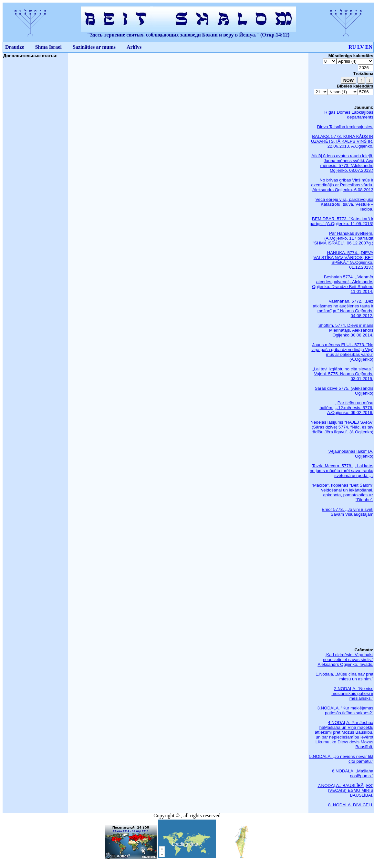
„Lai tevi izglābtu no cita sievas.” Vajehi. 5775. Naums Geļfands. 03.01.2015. (343, 374)
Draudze (15, 47)
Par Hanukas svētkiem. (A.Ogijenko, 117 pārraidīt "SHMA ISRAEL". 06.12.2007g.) (343, 238)
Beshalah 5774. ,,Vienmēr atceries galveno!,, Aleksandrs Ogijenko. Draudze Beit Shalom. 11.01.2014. (343, 284)
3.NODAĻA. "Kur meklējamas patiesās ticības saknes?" (345, 710)
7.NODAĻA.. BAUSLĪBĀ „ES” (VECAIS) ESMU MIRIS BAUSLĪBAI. (345, 790)
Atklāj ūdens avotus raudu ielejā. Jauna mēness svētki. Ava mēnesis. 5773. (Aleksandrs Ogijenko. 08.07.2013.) (342, 163)
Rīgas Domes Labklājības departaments (349, 115)
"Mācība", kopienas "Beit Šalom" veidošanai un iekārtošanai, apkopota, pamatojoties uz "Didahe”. (342, 492)
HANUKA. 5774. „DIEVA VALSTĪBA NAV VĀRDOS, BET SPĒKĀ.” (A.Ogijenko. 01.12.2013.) (343, 260)
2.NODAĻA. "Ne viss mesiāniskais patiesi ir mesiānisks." (352, 693)
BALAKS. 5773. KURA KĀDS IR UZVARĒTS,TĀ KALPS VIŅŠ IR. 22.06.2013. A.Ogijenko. (342, 141)
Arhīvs (134, 47)
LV (361, 47)
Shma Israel (48, 47)
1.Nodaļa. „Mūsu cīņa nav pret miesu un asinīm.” (344, 677)
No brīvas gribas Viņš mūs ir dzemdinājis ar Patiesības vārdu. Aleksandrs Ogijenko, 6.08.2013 (342, 185)
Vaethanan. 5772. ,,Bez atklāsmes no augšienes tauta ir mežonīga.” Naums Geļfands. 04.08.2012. (343, 308)
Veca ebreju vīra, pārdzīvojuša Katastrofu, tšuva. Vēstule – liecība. (344, 204)
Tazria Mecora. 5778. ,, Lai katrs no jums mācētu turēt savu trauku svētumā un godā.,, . (342, 471)
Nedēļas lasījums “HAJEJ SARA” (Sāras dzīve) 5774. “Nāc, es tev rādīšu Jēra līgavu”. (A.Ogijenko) (342, 427)
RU (352, 47)
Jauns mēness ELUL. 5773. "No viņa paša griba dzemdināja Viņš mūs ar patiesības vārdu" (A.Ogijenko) (342, 352)
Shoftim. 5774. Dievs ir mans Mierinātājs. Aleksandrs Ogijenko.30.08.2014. (346, 330)
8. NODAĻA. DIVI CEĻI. (351, 805)
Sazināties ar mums (94, 47)
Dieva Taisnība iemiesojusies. (345, 127)
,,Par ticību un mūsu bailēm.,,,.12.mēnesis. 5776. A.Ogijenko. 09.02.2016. (346, 408)
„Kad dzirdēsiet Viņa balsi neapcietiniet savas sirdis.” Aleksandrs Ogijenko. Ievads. (345, 660)
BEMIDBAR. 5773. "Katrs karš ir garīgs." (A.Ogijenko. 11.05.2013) (342, 221)
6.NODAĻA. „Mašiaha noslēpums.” (353, 773)
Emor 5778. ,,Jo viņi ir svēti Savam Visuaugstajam (348, 512)
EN (369, 47)
